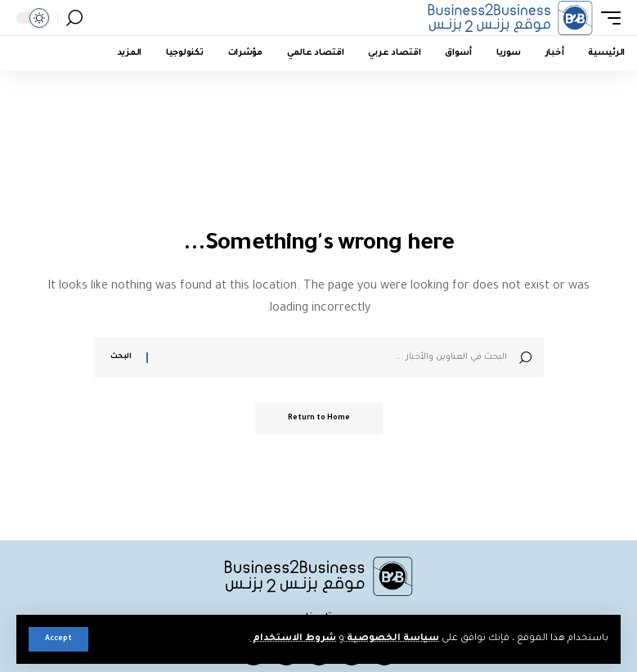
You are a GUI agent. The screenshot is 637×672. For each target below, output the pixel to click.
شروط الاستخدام (293, 639)
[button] (58, 639)
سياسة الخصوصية (392, 639)
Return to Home (319, 419)
